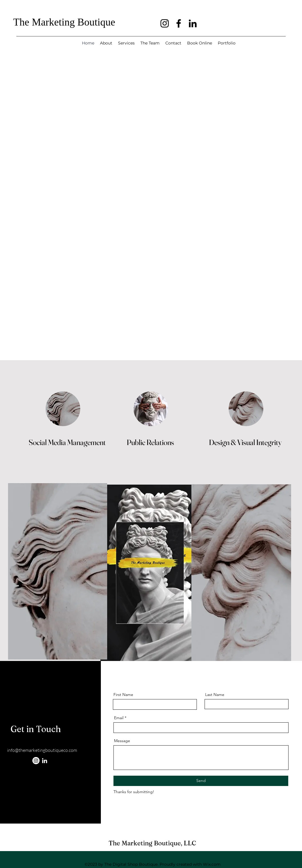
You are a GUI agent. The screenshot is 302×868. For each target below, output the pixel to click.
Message (122, 741)
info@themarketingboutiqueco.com (42, 750)
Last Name (215, 695)
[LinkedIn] (193, 23)
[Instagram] (165, 23)
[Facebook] (179, 23)
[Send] (201, 781)
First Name (123, 695)
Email (119, 718)
